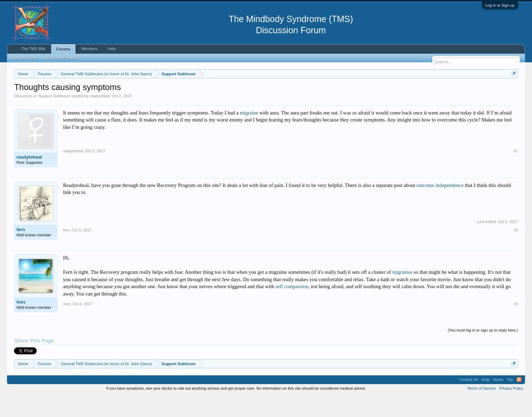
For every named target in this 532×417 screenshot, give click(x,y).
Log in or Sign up (500, 5)
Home (498, 401)
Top (510, 401)
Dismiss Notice (512, 90)
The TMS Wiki (33, 49)
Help (112, 49)
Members (89, 49)
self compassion (292, 307)
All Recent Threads (61, 58)
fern (21, 251)
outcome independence (440, 206)
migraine (249, 134)
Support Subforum (54, 117)
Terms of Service (481, 409)
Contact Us (469, 401)
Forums (63, 49)
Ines (21, 323)
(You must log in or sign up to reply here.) (483, 351)
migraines (402, 293)
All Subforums (25, 58)
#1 (516, 172)
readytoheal (100, 117)
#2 (516, 251)
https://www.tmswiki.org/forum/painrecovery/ (334, 91)
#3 (516, 325)
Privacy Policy (511, 409)
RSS (519, 401)
